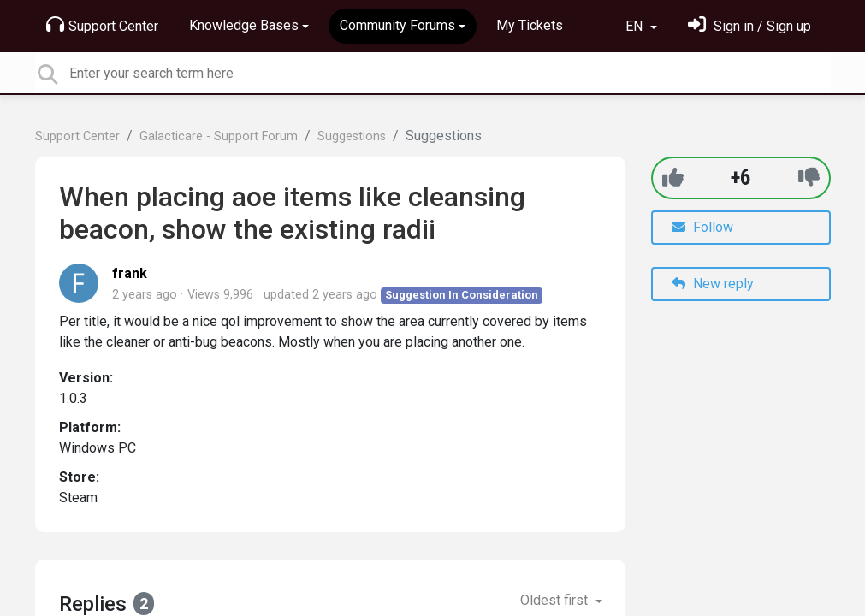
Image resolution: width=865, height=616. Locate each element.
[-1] (809, 178)
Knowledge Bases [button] (244, 25)
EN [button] (636, 26)
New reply (713, 284)
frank (130, 273)
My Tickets (530, 25)
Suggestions (352, 136)
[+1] (673, 178)
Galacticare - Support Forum (219, 136)
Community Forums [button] (397, 25)
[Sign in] (749, 26)
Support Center (102, 25)
